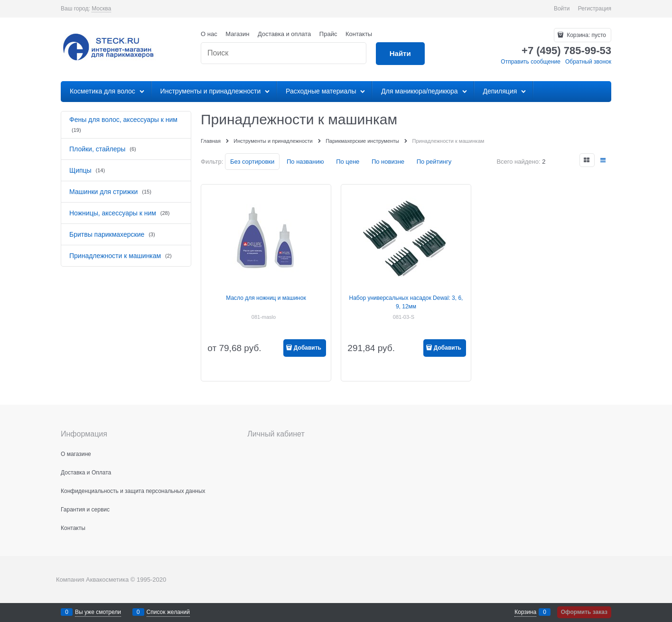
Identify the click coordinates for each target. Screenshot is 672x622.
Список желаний (168, 612)
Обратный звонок (588, 62)
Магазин (237, 34)
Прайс (328, 34)
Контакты (359, 34)
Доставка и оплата (284, 34)
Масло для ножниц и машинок (266, 298)
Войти (562, 9)
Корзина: (586, 35)
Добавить (308, 348)
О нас (209, 34)
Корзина (525, 612)
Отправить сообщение (531, 62)
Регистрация (595, 9)
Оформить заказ (584, 612)
